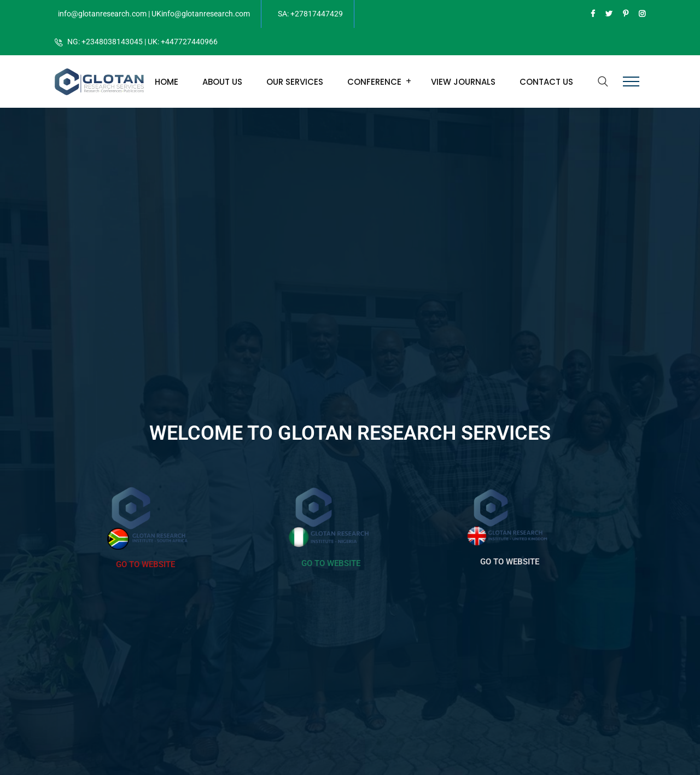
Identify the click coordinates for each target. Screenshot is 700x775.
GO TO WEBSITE (145, 564)
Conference (374, 82)
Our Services (295, 82)
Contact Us (546, 82)
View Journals (463, 82)
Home (167, 82)
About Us (222, 82)
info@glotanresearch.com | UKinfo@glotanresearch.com (154, 14)
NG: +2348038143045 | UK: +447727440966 (142, 42)
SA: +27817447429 (310, 14)
